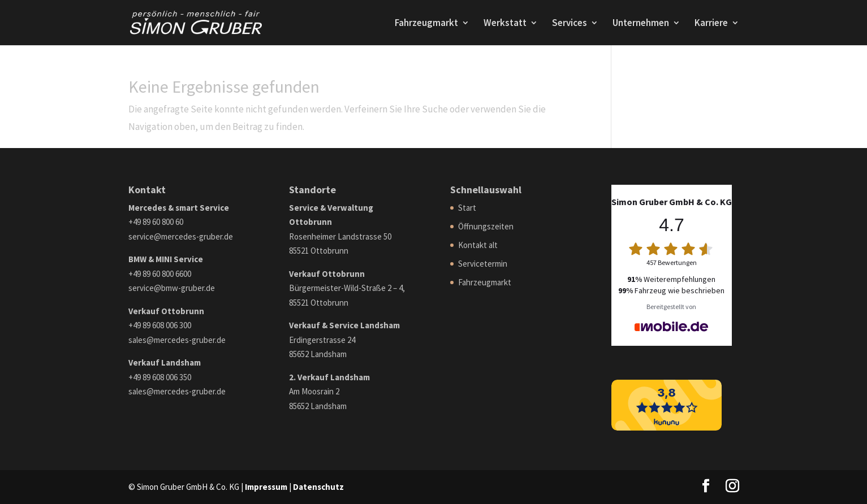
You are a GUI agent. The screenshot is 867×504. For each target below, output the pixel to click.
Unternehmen (641, 24)
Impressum (266, 487)
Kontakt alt (478, 245)
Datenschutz (318, 487)
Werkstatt (505, 24)
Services (570, 24)
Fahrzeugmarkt (426, 24)
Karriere (711, 24)
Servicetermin (483, 264)
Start (467, 208)
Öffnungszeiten (486, 226)
